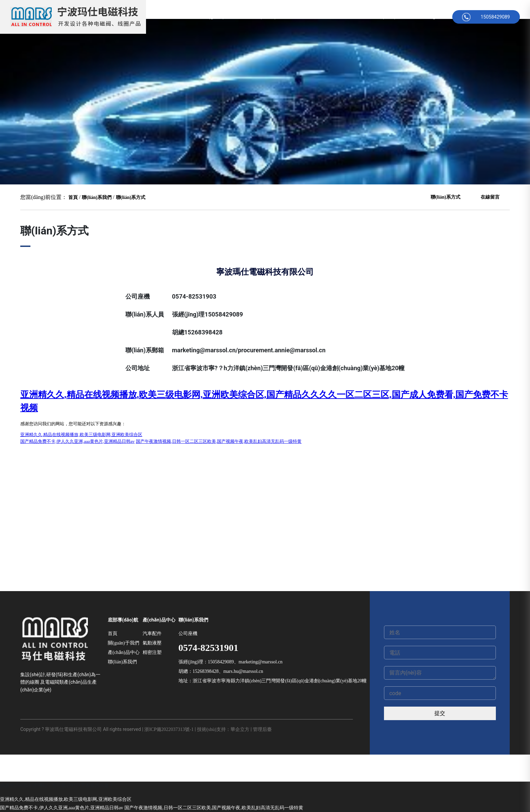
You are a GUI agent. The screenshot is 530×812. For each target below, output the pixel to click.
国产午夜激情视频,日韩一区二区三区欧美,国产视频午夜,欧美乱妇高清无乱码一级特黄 (214, 808)
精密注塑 (152, 652)
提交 (440, 713)
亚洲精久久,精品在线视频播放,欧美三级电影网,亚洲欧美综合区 (66, 799)
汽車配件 (152, 633)
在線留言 (353, 17)
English (436, 17)
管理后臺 (262, 729)
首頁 (184, 17)
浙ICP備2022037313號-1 (169, 729)
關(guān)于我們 (222, 17)
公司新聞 (317, 17)
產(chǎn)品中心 (274, 17)
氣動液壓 (152, 643)
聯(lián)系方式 (395, 17)
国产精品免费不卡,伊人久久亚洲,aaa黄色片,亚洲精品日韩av (62, 808)
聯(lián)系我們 (97, 197)
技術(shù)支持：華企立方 (223, 729)
